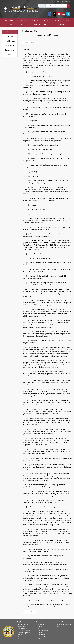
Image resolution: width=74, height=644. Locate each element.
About (10, 55)
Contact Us (41, 627)
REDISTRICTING (40, 25)
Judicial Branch (23, 627)
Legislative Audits (66, 2)
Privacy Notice (42, 637)
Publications (10, 46)
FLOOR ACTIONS (16, 25)
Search (42, 6)
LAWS (67, 20)
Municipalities (10, 41)
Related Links (10, 50)
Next (33, 42)
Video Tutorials (42, 639)
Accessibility (41, 635)
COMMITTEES (22, 20)
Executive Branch (23, 624)
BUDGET (58, 20)
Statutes (10, 32)
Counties (10, 36)
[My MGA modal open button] (63, 14)
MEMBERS (9, 20)
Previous (26, 42)
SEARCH (61, 25)
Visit (39, 629)
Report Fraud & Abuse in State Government (23, 639)
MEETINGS (34, 20)
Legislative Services (54, 2)
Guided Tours (42, 624)
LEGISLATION (47, 20)
